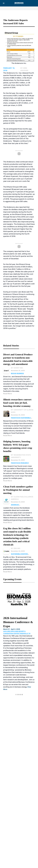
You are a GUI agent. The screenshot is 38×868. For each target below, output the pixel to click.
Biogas (14, 373)
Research (25, 463)
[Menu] (4, 3)
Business (20, 373)
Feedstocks (16, 418)
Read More (8, 394)
